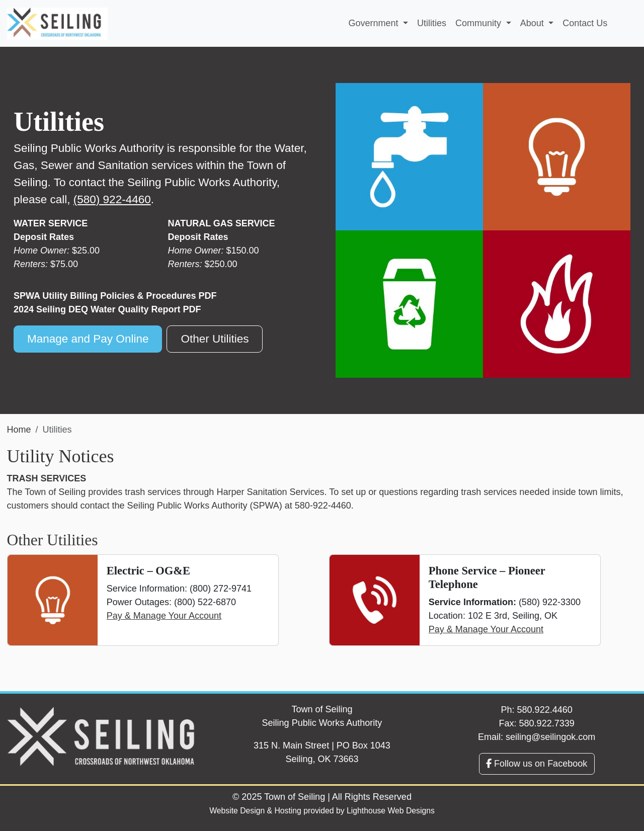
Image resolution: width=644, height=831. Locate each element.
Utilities (432, 23)
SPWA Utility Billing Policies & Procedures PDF (115, 296)
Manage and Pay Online (88, 339)
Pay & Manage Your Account (164, 616)
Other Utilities (215, 339)
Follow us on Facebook (537, 764)
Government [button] (374, 23)
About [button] (533, 23)
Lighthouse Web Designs (391, 811)
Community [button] (479, 23)
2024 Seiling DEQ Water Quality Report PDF (107, 309)
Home (19, 430)
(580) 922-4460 (112, 199)
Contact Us (585, 23)
